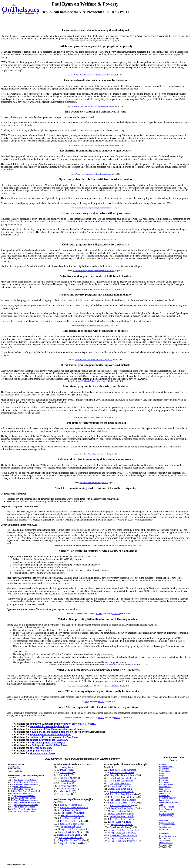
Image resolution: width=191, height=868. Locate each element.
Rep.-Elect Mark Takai (22, 793)
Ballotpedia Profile (167, 825)
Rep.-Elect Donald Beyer (24, 811)
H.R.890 (112, 546)
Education (164, 778)
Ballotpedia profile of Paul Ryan (49, 745)
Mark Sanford (66, 791)
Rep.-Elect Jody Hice (71, 826)
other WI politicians (40, 748)
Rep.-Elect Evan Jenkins (122, 841)
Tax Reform (164, 811)
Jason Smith (66, 783)
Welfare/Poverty (166, 816)
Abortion (163, 764)
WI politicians (165, 827)
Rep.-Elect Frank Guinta (122, 797)
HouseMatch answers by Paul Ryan (49, 726)
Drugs (162, 775)
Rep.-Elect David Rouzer (122, 794)
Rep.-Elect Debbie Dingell (25, 798)
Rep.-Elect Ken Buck (70, 818)
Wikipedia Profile (166, 823)
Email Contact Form (168, 836)
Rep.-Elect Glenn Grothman (123, 835)
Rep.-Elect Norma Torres (25, 789)
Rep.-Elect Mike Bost (70, 843)
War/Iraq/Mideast (167, 814)
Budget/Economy (167, 766)
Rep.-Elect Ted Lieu (23, 787)
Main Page (164, 820)
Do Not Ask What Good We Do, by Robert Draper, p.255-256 (93, 381)
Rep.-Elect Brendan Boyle (25, 809)
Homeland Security (167, 798)
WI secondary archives (42, 753)
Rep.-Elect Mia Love (120, 827)
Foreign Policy (165, 787)
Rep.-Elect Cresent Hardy (122, 803)
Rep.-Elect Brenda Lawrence (26, 800)
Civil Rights (164, 769)
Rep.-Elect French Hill (71, 805)
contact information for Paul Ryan (48, 740)
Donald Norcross (68, 789)
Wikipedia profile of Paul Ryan (48, 743)
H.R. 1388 (99, 614)
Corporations (165, 771)
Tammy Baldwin (15, 771)
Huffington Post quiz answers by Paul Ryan (54, 737)
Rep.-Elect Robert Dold (71, 840)
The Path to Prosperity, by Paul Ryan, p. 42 (94, 454)
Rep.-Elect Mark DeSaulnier (26, 782)
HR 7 (86, 702)
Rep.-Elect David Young (71, 837)
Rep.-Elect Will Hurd (121, 822)
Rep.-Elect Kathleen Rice (24, 807)
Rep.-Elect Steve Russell (122, 814)
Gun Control (164, 793)
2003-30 (115, 686)
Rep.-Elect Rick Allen (71, 832)
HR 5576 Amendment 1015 (111, 665)
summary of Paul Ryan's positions (51, 729)
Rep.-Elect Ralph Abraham (123, 770)
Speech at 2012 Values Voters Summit (93, 239)
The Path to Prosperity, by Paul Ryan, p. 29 (94, 417)
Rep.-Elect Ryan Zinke (121, 789)
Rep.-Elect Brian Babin (122, 824)
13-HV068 (128, 546)
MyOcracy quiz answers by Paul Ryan (51, 735)
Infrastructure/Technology (170, 802)
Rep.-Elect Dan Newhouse (123, 833)
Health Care (164, 796)
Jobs (161, 805)
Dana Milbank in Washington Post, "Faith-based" (93, 326)
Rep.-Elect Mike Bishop (121, 781)
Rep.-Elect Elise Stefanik (123, 808)
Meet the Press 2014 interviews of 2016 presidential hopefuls (94, 75)
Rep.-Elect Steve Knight (72, 813)
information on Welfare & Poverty (77, 724)
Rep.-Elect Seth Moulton (24, 796)
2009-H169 (116, 614)
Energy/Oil (164, 780)
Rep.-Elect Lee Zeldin (121, 805)
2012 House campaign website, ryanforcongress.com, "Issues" (93, 271)
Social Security (166, 809)
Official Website (166, 843)
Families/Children (167, 784)
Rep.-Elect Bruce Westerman (74, 807)
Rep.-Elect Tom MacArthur (123, 800)
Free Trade (164, 789)
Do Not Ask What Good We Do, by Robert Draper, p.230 (93, 360)
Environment (165, 782)
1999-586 (117, 718)
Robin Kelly (65, 775)
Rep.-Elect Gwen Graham (24, 791)
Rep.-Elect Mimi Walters (73, 815)
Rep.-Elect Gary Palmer (71, 810)
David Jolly (66, 770)
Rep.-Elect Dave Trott (121, 783)
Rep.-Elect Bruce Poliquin (123, 775)
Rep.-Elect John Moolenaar (123, 778)
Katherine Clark (68, 781)
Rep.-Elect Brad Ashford (24, 802)
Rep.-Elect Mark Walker (122, 791)
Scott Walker (14, 766)
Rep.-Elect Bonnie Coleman (26, 805)
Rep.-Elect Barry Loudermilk (75, 829)
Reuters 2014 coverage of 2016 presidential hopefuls (94, 174)
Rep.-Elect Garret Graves (122, 772)
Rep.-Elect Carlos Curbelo (73, 821)
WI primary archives (41, 751)
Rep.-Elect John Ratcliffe (122, 819)
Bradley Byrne (67, 767)
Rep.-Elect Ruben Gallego (25, 780)
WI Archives (164, 829)
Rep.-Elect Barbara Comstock (125, 830)
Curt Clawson (67, 772)
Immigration (164, 800)
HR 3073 (101, 718)
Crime (162, 773)
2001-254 (101, 702)
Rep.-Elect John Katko (122, 811)
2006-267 (133, 665)
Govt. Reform (165, 791)
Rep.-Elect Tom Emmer (122, 786)
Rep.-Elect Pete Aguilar (24, 784)
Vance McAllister (68, 778)
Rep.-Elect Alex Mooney (123, 838)
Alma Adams (67, 786)
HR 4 (101, 686)
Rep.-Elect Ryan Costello (122, 816)
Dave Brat (65, 794)
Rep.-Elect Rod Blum (70, 835)
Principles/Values (167, 807)
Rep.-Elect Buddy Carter (72, 824)
